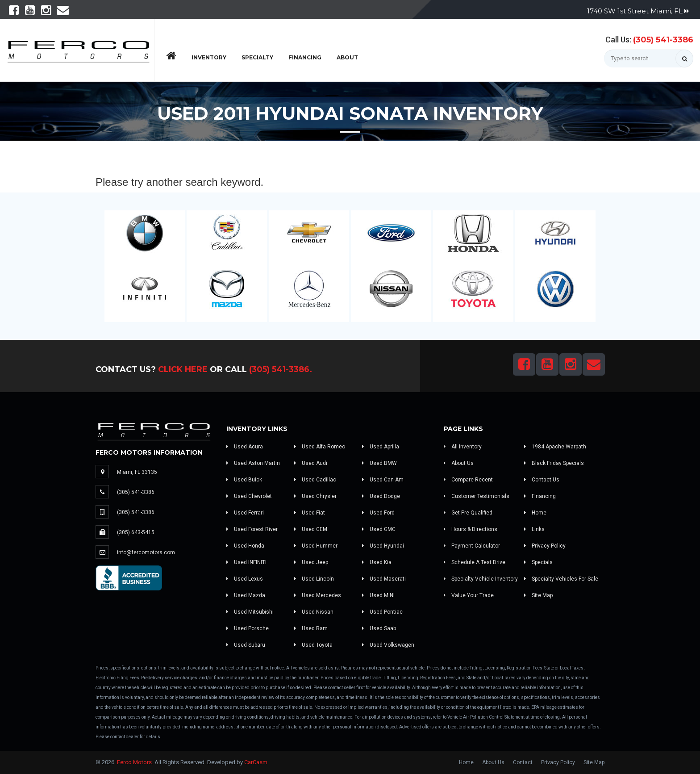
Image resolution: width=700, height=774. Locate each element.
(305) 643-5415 (136, 532)
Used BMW (379, 463)
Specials (538, 562)
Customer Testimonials (477, 496)
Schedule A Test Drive (475, 562)
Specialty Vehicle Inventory (481, 579)
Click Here (183, 369)
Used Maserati (384, 579)
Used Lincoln (314, 579)
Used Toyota (313, 645)
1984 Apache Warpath (555, 447)
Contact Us (542, 480)
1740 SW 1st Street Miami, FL (638, 11)
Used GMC (379, 529)
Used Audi (311, 463)
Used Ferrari (245, 513)
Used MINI (378, 595)
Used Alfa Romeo (320, 447)
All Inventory (463, 447)
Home (535, 513)
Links (534, 529)
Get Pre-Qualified (468, 513)
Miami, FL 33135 (137, 472)
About (347, 57)
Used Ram (311, 628)
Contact (523, 762)
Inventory (209, 57)
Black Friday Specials (554, 463)
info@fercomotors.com (146, 552)
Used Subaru (246, 645)
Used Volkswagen (388, 645)
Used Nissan (314, 612)
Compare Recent (468, 480)
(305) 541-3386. (281, 369)
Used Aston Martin (253, 463)
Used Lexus (245, 579)
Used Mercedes (318, 595)
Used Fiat (310, 513)
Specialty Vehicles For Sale (561, 579)
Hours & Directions (471, 529)
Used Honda (245, 546)
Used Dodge (381, 496)
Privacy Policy (545, 546)
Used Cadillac (315, 480)
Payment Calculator (472, 546)
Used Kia (377, 562)
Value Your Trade (469, 595)
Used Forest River (252, 529)
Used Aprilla (381, 447)
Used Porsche (248, 628)
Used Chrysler (315, 496)
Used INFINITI (246, 562)
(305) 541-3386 (663, 40)
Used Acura (245, 447)
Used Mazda (246, 595)
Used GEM (311, 529)
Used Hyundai (383, 546)
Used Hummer (316, 546)
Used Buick (244, 480)
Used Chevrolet (249, 496)
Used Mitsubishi (250, 612)
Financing (305, 57)
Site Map (538, 595)
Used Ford (378, 513)
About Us (459, 463)
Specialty (257, 57)
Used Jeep (311, 562)
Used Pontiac (382, 612)
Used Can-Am (383, 480)
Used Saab (379, 628)
